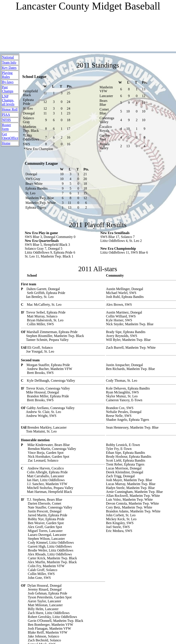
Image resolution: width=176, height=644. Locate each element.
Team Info (9, 62)
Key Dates (9, 68)
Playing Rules (7, 75)
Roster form (6, 127)
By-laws (8, 82)
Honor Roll (10, 109)
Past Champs (8, 89)
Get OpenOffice (10, 136)
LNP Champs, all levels (8, 100)
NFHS (6, 120)
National (8, 57)
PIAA (6, 115)
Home (6, 143)
